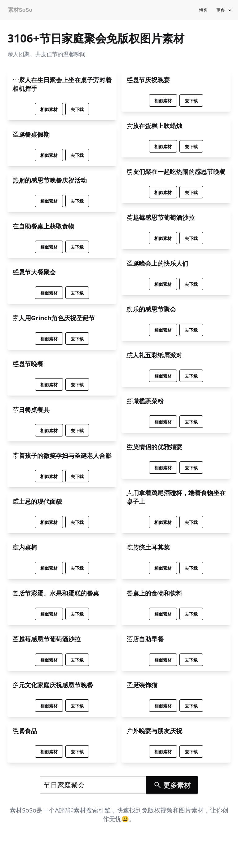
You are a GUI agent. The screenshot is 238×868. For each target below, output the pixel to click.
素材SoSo (20, 10)
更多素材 (172, 785)
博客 (203, 10)
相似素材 (49, 109)
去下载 (77, 109)
